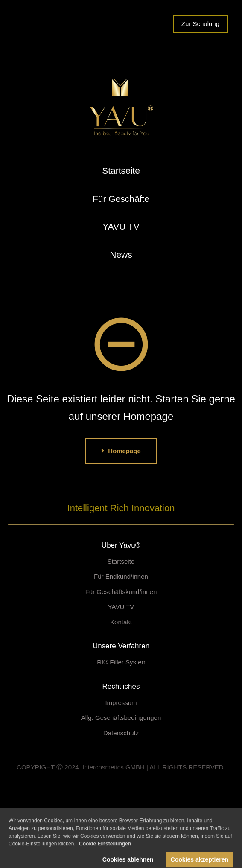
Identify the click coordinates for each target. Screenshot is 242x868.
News (121, 255)
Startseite (121, 170)
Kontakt (121, 622)
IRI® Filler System (121, 662)
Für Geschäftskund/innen (121, 592)
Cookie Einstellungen (105, 849)
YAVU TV (121, 226)
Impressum (121, 703)
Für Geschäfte (121, 199)
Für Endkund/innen (121, 576)
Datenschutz (121, 733)
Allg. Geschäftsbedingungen (121, 718)
